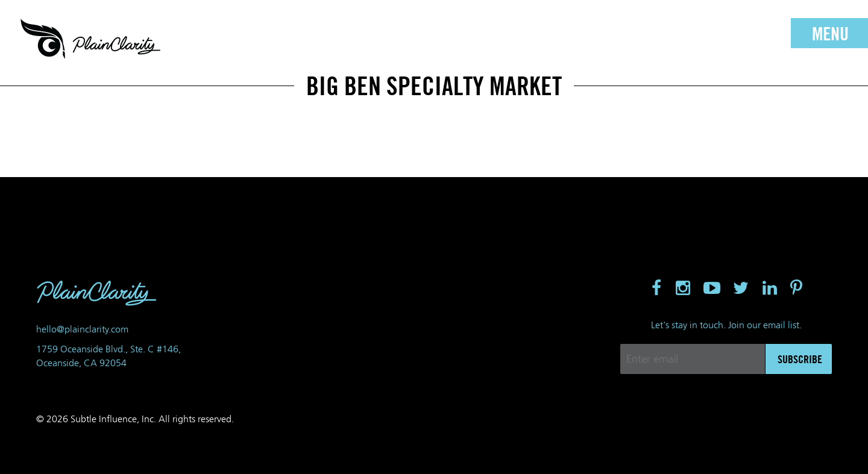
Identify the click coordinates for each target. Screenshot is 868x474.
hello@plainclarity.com (82, 329)
